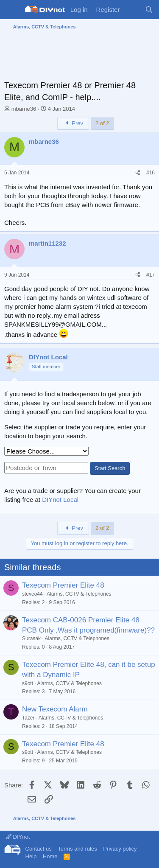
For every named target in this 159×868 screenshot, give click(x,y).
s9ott (28, 683)
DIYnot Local (60, 500)
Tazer (28, 718)
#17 (151, 275)
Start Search (110, 468)
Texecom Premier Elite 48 (63, 585)
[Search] (149, 10)
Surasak (31, 638)
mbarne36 (24, 109)
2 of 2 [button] (102, 123)
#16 (151, 173)
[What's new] (132, 10)
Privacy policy (120, 849)
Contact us (39, 849)
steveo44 (32, 594)
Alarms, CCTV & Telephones (79, 594)
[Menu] (12, 10)
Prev (73, 123)
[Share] (138, 173)
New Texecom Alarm (55, 709)
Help (31, 856)
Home (50, 856)
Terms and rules (77, 849)
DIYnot (18, 837)
